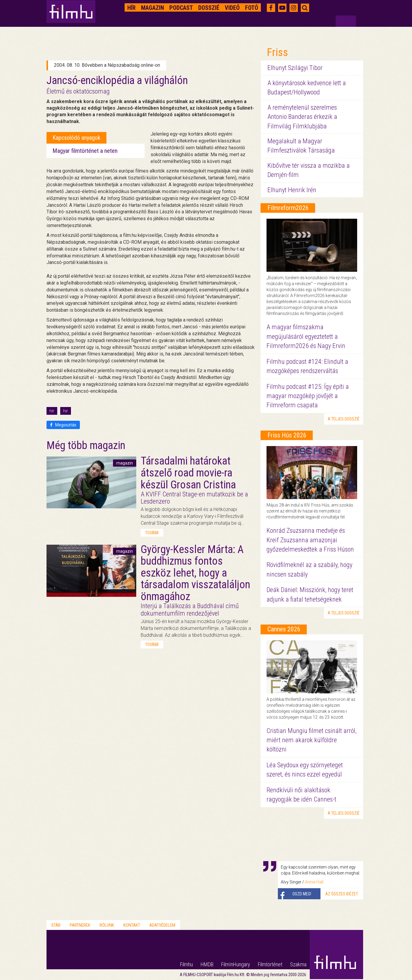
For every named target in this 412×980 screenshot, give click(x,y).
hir (66, 411)
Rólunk (107, 925)
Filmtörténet (270, 964)
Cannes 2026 (284, 629)
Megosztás (63, 425)
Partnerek (80, 925)
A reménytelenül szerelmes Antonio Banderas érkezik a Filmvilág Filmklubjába (302, 117)
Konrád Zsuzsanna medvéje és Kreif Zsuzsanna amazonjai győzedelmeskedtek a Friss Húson (310, 540)
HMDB (207, 964)
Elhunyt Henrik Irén (292, 190)
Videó (232, 8)
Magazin (152, 8)
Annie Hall (314, 882)
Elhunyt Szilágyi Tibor (295, 68)
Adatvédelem (162, 925)
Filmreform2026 (288, 208)
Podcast (181, 8)
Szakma (298, 964)
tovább (152, 533)
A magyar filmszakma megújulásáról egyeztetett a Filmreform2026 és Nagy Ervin (306, 336)
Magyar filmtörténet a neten (85, 151)
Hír (131, 8)
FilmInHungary (236, 964)
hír (52, 411)
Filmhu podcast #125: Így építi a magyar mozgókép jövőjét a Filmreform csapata (308, 396)
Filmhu (186, 964)
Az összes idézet (342, 894)
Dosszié (209, 8)
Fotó (252, 8)
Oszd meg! (302, 894)
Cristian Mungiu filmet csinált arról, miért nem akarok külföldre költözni (312, 740)
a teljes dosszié (344, 419)
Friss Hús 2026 (287, 435)
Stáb (56, 925)
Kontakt (132, 925)
